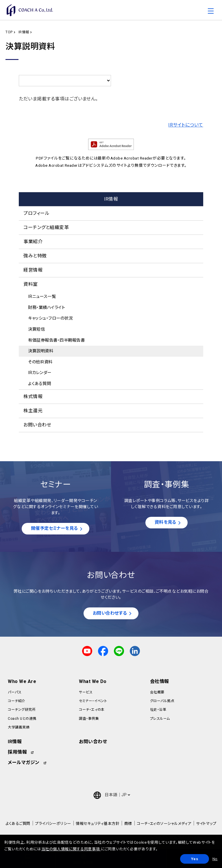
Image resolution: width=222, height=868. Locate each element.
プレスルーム (160, 719)
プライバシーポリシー (53, 824)
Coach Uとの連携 (22, 719)
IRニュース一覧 (42, 297)
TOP (9, 32)
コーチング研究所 (22, 710)
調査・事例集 (89, 719)
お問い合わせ (37, 425)
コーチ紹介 (16, 702)
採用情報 (17, 753)
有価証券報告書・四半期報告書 (56, 340)
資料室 (30, 284)
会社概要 (157, 693)
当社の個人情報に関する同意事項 (71, 849)
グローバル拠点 (162, 702)
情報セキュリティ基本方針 (98, 824)
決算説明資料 (41, 351)
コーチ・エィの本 (92, 710)
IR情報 (24, 32)
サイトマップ (206, 824)
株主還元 (33, 411)
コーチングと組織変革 (46, 227)
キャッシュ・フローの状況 (50, 318)
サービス (86, 693)
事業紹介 (33, 242)
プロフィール (36, 213)
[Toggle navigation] (211, 12)
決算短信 (36, 329)
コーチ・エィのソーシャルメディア (164, 824)
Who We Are (22, 682)
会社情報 (160, 682)
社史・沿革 (158, 710)
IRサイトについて (186, 125)
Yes (195, 859)
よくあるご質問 (18, 824)
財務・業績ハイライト (47, 308)
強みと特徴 (35, 256)
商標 (128, 824)
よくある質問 (39, 384)
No (215, 859)
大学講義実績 (19, 728)
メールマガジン (24, 763)
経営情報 (33, 270)
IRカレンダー (40, 373)
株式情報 (33, 397)
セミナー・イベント (93, 702)
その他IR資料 (40, 362)
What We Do (93, 682)
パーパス (15, 693)
